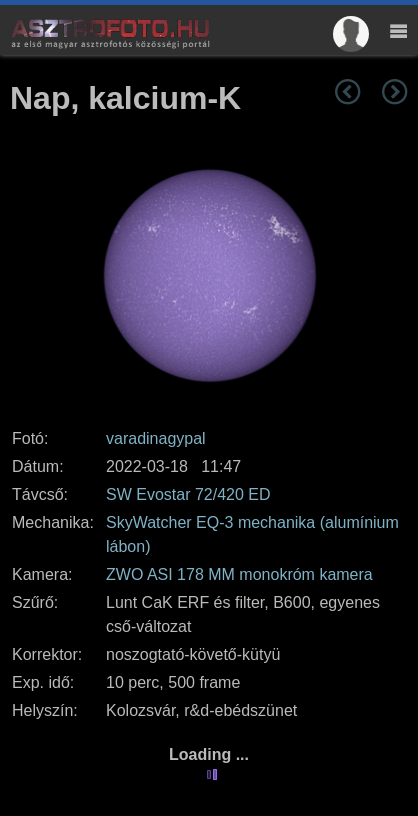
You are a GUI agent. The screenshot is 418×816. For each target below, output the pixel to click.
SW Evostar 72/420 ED (188, 494)
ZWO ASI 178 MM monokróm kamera (239, 574)
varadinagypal (156, 438)
